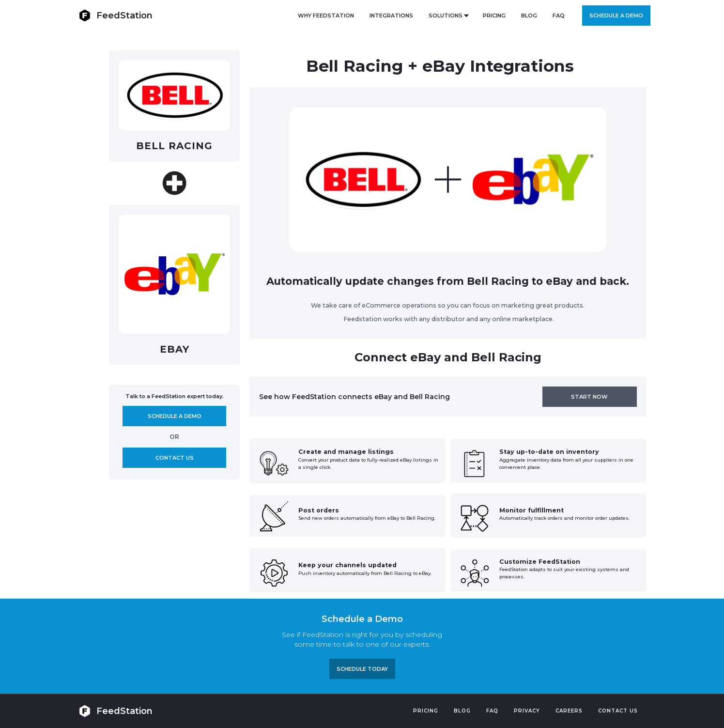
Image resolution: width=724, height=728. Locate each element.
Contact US (618, 711)
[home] (116, 15)
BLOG (529, 15)
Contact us (175, 458)
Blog (462, 711)
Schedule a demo (616, 15)
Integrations (391, 15)
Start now (589, 397)
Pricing (426, 711)
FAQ (559, 15)
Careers (569, 711)
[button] (448, 15)
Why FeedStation (326, 15)
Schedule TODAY (362, 669)
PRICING (494, 15)
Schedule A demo (175, 416)
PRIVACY (527, 711)
